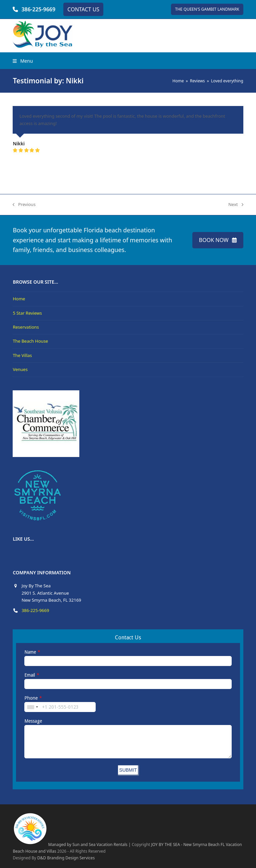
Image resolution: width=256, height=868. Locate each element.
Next (236, 205)
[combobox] (32, 707)
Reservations (26, 327)
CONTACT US (83, 9)
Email (30, 675)
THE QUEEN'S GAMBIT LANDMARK (207, 9)
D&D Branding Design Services (66, 858)
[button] (23, 61)
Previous (24, 205)
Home (19, 299)
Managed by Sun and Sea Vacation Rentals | (72, 844)
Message (33, 721)
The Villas (22, 355)
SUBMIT (128, 770)
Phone (31, 698)
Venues (20, 369)
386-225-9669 (38, 9)
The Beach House (30, 341)
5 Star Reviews (27, 313)
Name (30, 652)
